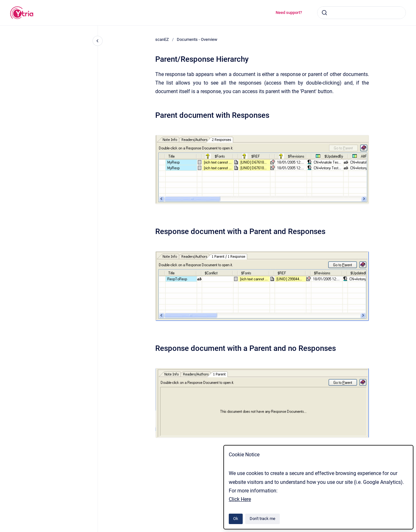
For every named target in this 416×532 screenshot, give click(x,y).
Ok (236, 519)
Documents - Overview (197, 39)
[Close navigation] (98, 41)
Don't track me (262, 519)
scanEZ (162, 39)
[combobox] (362, 13)
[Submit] (324, 13)
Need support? (289, 13)
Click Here (240, 499)
